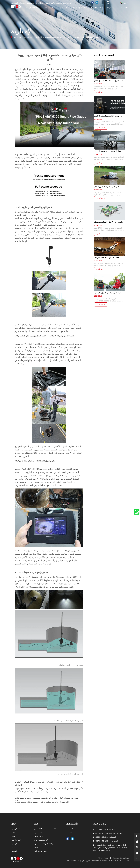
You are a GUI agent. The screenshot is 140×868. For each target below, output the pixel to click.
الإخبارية (39, 37)
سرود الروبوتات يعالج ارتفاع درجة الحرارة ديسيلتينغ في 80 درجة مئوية (43, 802)
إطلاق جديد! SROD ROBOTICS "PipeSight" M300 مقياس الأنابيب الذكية (56, 37)
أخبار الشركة (29, 37)
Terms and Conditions (121, 858)
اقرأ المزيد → (101, 92)
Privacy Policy (103, 858)
